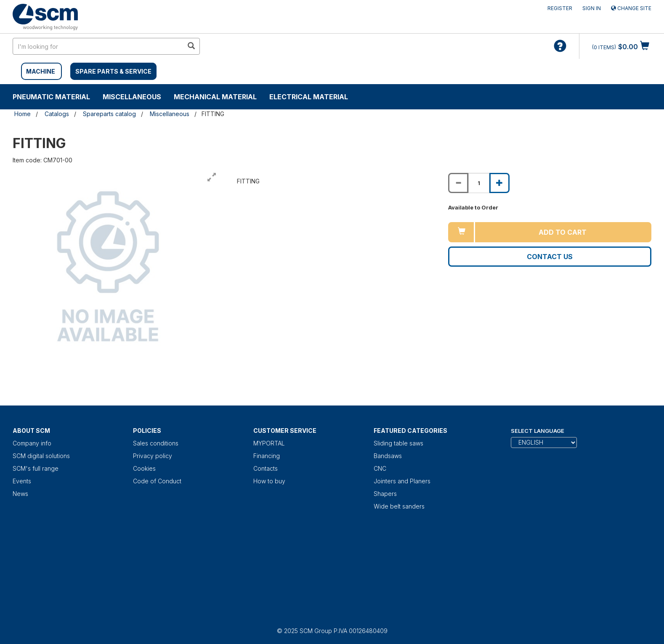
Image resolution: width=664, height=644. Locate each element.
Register (560, 8)
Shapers (385, 494)
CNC (380, 468)
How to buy (269, 481)
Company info (32, 443)
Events (22, 481)
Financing (267, 456)
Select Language (538, 431)
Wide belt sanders (399, 506)
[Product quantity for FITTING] (479, 183)
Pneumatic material (51, 97)
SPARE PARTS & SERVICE (113, 71)
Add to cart (563, 232)
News (20, 494)
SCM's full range (36, 468)
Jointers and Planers (402, 481)
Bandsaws (388, 456)
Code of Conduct (157, 481)
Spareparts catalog (109, 114)
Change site (631, 8)
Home (23, 114)
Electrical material (309, 97)
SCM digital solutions (41, 456)
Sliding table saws (398, 443)
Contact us (550, 257)
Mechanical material (215, 97)
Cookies (144, 468)
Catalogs (57, 114)
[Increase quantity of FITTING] (499, 183)
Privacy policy (153, 456)
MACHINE (41, 71)
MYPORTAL (269, 443)
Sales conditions (156, 443)
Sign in (592, 8)
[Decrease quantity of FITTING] (458, 183)
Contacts (266, 468)
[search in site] (98, 46)
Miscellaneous (132, 97)
